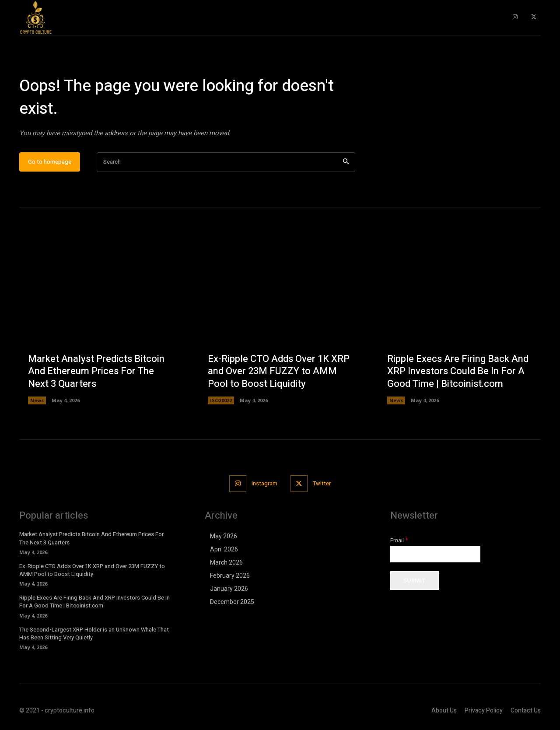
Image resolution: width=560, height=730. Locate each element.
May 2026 (224, 537)
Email (399, 541)
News (37, 401)
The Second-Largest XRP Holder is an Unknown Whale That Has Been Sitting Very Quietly (94, 634)
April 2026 (224, 550)
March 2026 (226, 563)
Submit (415, 581)
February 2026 (230, 576)
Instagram (264, 484)
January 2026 (229, 590)
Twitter (322, 484)
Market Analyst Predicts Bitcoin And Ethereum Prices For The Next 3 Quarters (96, 372)
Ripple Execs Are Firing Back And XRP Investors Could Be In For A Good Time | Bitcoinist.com (458, 372)
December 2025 (232, 603)
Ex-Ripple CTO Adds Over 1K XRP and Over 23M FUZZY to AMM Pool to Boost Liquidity (279, 372)
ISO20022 (221, 401)
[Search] (346, 163)
